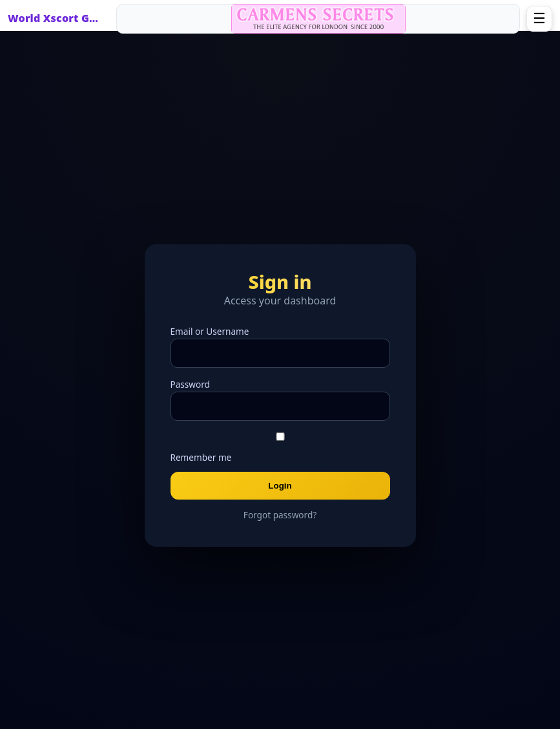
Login (280, 486)
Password (190, 384)
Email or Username (210, 331)
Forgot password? (280, 515)
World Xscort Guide (56, 18)
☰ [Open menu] (539, 18)
